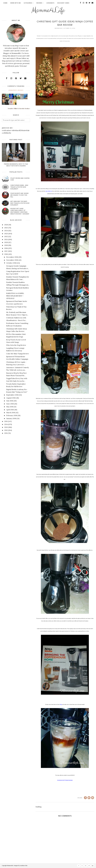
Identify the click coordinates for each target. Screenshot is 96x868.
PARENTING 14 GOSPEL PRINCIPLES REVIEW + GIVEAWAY (15, 296)
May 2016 (10, 407)
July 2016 (10, 401)
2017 (6, 251)
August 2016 (11, 398)
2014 (6, 424)
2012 (6, 430)
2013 (6, 427)
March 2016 (11, 413)
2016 (6, 254)
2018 (6, 248)
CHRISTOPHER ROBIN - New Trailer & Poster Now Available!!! (19, 187)
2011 (6, 433)
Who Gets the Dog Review (16, 345)
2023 (6, 234)
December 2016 (12, 257)
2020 (6, 242)
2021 (6, 239)
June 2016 (10, 404)
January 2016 (11, 418)
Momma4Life (48, 10)
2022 (6, 236)
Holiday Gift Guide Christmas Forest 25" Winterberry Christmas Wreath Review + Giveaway (20, 211)
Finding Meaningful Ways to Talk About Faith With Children (16, 165)
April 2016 (10, 410)
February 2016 (12, 415)
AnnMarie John (24, 866)
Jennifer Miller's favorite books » (19, 109)
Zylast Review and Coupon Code (20, 179)
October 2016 (11, 263)
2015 (6, 421)
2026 (6, 225)
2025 (6, 228)
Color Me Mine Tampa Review (18, 354)
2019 (6, 245)
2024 (6, 231)
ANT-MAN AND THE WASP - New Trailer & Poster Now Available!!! (20, 203)
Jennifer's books (16, 90)
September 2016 (12, 395)
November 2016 (12, 260)
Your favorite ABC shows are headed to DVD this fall (19, 195)
